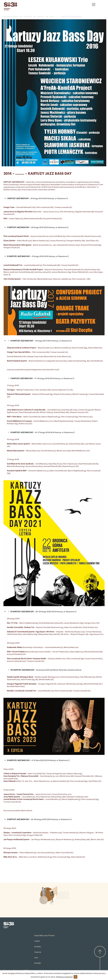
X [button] (75, 977)
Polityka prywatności (64, 977)
